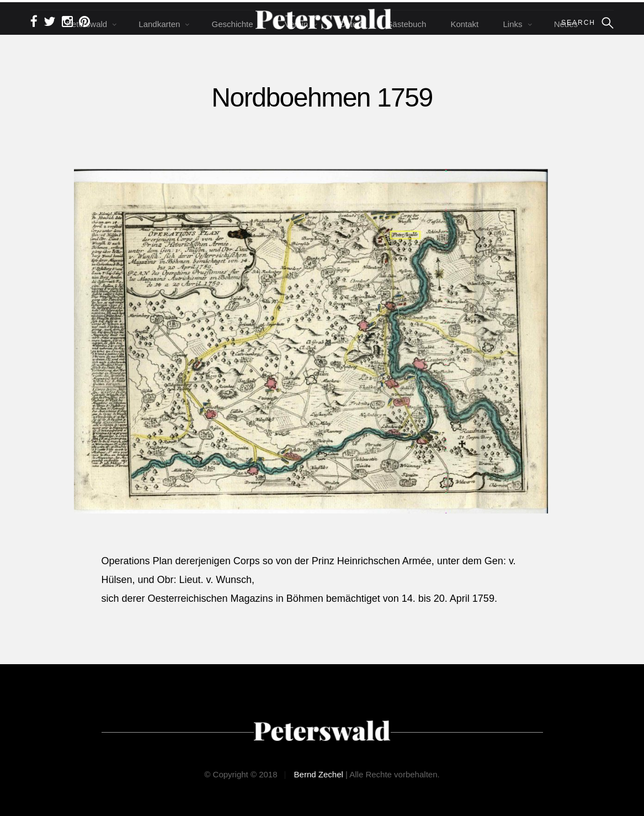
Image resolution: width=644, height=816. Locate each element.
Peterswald (87, 24)
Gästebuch (406, 24)
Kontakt (464, 24)
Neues (566, 24)
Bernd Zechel (319, 774)
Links (512, 24)
